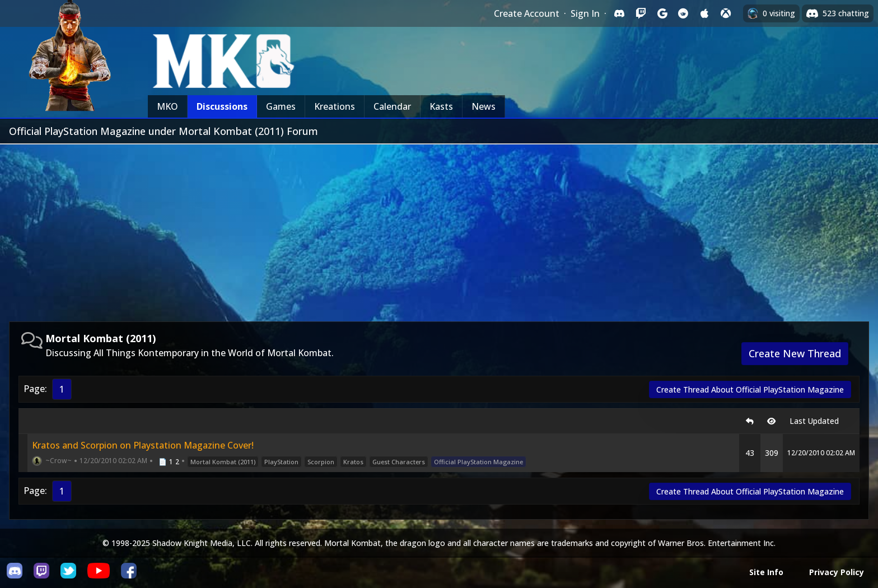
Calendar (392, 106)
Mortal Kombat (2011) (223, 462)
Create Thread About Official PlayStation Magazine (750, 389)
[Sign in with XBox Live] (726, 13)
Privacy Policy (837, 572)
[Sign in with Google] (662, 13)
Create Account (527, 13)
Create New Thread (795, 353)
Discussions (222, 106)
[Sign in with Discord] (619, 13)
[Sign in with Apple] (704, 13)
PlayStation (281, 462)
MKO (167, 106)
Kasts (441, 106)
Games (281, 106)
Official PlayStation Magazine (478, 462)
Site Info (766, 572)
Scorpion (321, 462)
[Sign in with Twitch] (641, 13)
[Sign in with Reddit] (683, 13)
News (484, 106)
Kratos (353, 462)
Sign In (585, 13)
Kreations (335, 106)
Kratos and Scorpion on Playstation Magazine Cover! (143, 445)
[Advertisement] (439, 228)
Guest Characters (399, 462)
